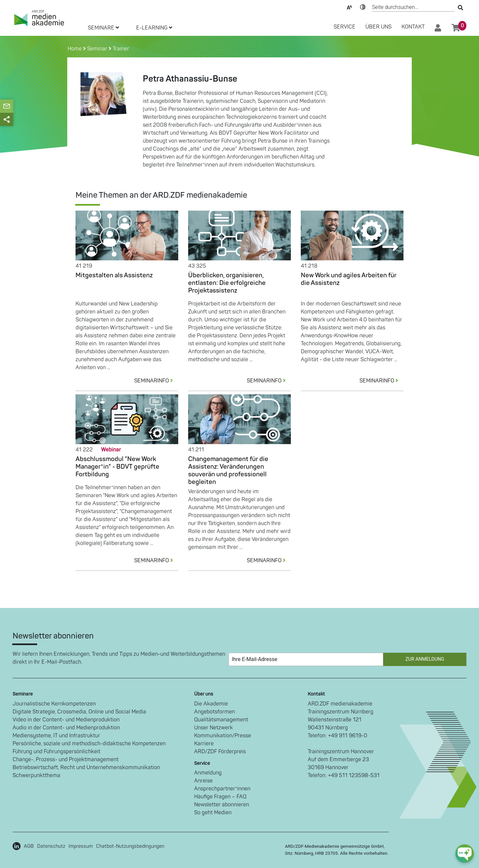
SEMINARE (103, 28)
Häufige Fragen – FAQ (220, 797)
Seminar (97, 49)
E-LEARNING (154, 28)
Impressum (81, 846)
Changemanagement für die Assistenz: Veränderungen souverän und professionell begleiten (228, 470)
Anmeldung (208, 773)
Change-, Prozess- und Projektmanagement (66, 760)
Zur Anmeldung (425, 659)
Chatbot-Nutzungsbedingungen (130, 846)
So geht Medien (213, 813)
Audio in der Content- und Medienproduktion (66, 728)
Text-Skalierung (349, 7)
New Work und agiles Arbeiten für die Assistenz (349, 279)
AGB (29, 846)
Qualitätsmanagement (221, 720)
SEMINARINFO (156, 381)
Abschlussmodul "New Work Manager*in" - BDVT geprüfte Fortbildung (117, 467)
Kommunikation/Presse (223, 736)
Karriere (204, 744)
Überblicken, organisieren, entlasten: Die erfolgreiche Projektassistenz (227, 283)
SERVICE (345, 27)
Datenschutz (51, 846)
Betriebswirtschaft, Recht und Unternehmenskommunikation (86, 768)
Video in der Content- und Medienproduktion (66, 720)
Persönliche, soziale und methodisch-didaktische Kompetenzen (89, 744)
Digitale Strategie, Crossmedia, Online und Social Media (79, 712)
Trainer (121, 49)
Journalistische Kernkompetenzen (54, 704)
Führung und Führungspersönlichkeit (56, 752)
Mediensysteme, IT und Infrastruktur (56, 736)
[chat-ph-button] (465, 854)
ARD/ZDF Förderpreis (220, 752)
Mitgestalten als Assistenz (114, 275)
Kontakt (413, 27)
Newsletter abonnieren (222, 805)
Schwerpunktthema (36, 775)
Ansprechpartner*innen (222, 789)
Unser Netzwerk (213, 728)
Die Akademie (211, 704)
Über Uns (378, 27)
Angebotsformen (214, 712)
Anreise (203, 781)
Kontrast (363, 7)
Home (75, 49)
